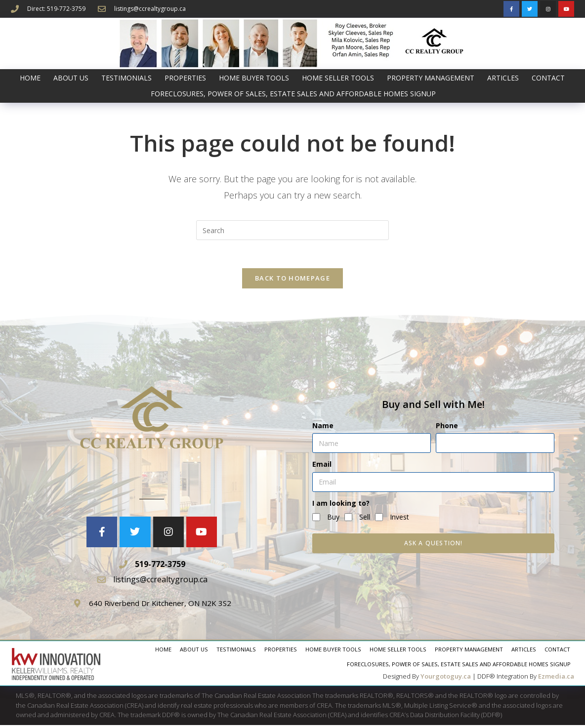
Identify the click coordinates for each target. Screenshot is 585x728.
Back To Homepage (292, 280)
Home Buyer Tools (254, 78)
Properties (185, 78)
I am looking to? (341, 506)
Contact (548, 78)
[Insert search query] (292, 230)
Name (323, 428)
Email (322, 467)
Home (30, 78)
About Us (71, 78)
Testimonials (126, 78)
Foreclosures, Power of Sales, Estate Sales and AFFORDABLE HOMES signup (293, 94)
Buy (333, 519)
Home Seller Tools (338, 78)
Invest (399, 519)
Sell (365, 519)
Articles (503, 78)
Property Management (431, 78)
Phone (447, 428)
